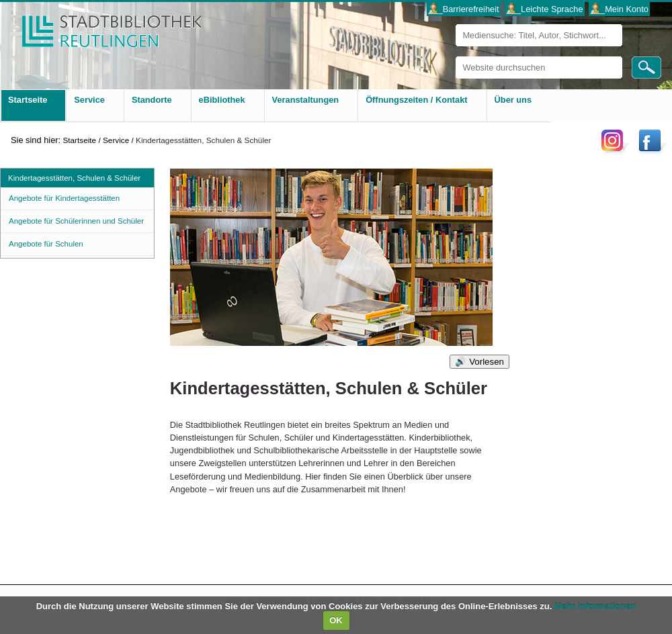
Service (116, 140)
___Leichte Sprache (545, 9)
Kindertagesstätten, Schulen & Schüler (74, 178)
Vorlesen (487, 362)
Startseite (79, 140)
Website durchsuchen (455, 56)
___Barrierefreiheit (463, 9)
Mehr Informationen (595, 606)
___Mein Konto (620, 9)
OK (336, 620)
